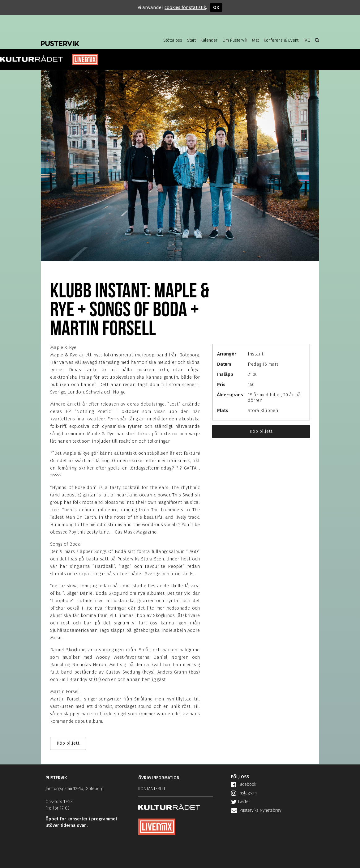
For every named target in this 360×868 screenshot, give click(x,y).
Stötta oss (173, 40)
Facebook (244, 784)
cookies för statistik (185, 7)
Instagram (244, 793)
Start (191, 40)
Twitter (241, 802)
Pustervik (90, 39)
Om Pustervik (235, 40)
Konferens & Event (281, 40)
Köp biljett (261, 431)
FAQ (307, 40)
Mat (255, 40)
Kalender (209, 40)
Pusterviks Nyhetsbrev (256, 810)
